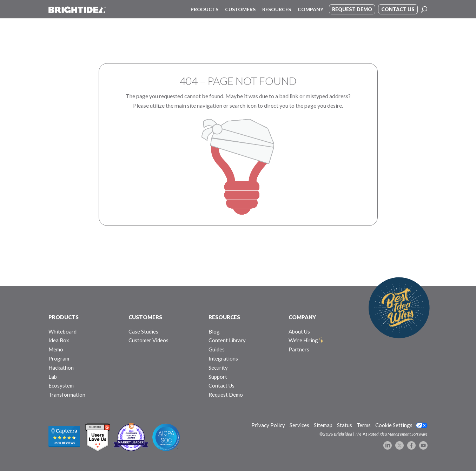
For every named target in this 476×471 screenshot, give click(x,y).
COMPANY (302, 317)
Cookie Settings (394, 425)
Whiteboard (62, 331)
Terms (364, 425)
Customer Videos (148, 340)
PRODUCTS (64, 317)
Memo (56, 349)
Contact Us (222, 385)
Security (218, 368)
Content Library (227, 340)
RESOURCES (224, 317)
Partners (299, 349)
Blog (214, 331)
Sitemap (323, 425)
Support (218, 377)
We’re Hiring (303, 340)
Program (59, 358)
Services (299, 425)
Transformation (67, 395)
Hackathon (61, 368)
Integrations (223, 358)
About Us (299, 331)
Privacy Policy (268, 425)
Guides (217, 349)
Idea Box (59, 340)
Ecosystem (61, 385)
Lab (53, 377)
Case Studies (143, 331)
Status (345, 425)
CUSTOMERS (145, 317)
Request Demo (226, 395)
